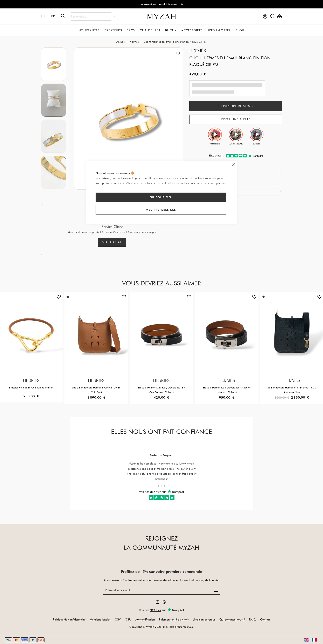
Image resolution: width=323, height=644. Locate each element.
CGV (118, 619)
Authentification (145, 619)
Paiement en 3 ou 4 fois (174, 619)
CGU (128, 619)
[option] (55, 63)
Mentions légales (100, 619)
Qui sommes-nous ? (232, 619)
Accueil (121, 42)
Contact (265, 619)
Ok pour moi (161, 197)
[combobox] (91, 16)
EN (46, 16)
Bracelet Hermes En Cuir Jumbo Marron (31, 387)
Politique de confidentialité (69, 619)
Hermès (135, 42)
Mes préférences (161, 210)
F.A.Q (253, 619)
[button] (59, 298)
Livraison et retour (204, 619)
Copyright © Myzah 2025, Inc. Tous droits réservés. (161, 627)
